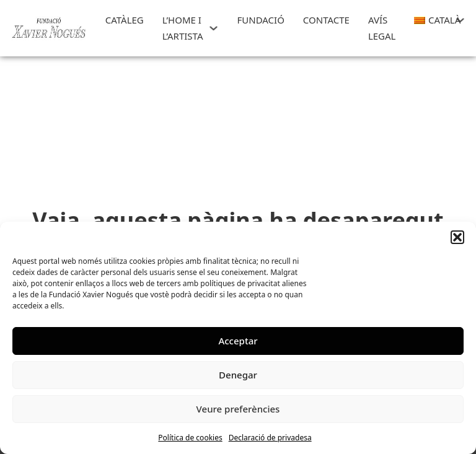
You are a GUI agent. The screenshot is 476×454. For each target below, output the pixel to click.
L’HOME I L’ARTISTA (183, 28)
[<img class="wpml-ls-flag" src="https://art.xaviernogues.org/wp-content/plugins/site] (460, 20)
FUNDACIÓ (260, 20)
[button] (457, 237)
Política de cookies (190, 438)
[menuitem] (432, 20)
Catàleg (125, 20)
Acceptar (238, 341)
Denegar (238, 375)
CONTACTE (326, 20)
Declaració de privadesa (270, 438)
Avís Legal (382, 28)
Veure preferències (238, 409)
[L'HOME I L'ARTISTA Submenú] (214, 28)
